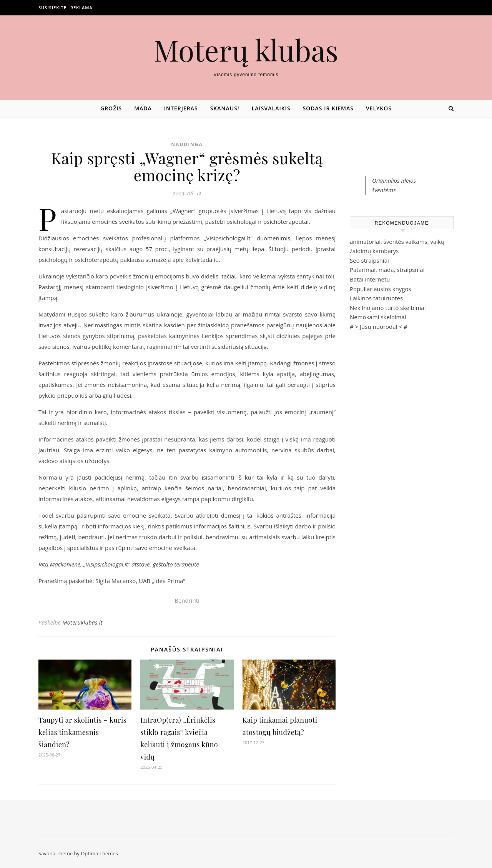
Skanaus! (225, 108)
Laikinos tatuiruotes (376, 298)
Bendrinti (187, 600)
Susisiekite (52, 7)
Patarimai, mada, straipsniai (387, 270)
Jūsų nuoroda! (379, 327)
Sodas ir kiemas (328, 108)
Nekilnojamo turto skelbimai (388, 308)
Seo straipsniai (369, 260)
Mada (143, 108)
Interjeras (181, 108)
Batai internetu (370, 279)
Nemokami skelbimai (378, 317)
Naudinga (187, 144)
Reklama (81, 7)
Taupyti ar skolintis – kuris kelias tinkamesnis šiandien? (82, 732)
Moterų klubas (246, 50)
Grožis (111, 108)
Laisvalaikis (271, 108)
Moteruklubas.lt (82, 622)
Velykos (379, 108)
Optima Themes (99, 853)
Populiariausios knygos (381, 289)
